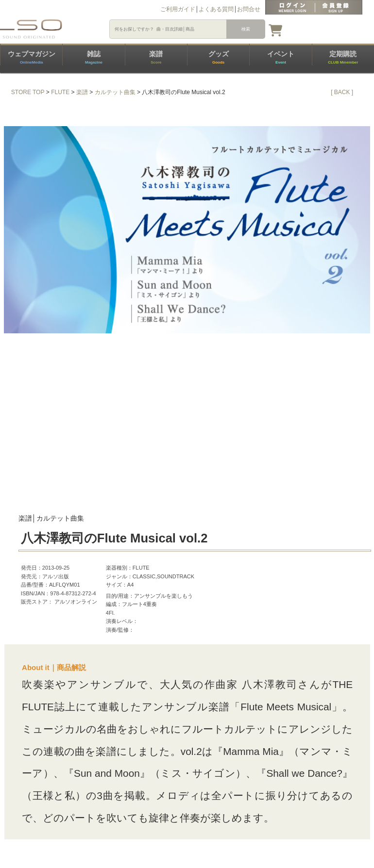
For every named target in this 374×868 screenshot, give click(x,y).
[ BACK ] (342, 92)
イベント (281, 57)
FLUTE (60, 92)
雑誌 (94, 57)
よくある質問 (216, 9)
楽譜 (156, 57)
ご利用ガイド (178, 9)
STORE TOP (28, 92)
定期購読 (343, 57)
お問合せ (249, 9)
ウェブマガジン (32, 57)
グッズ (219, 57)
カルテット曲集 (115, 92)
